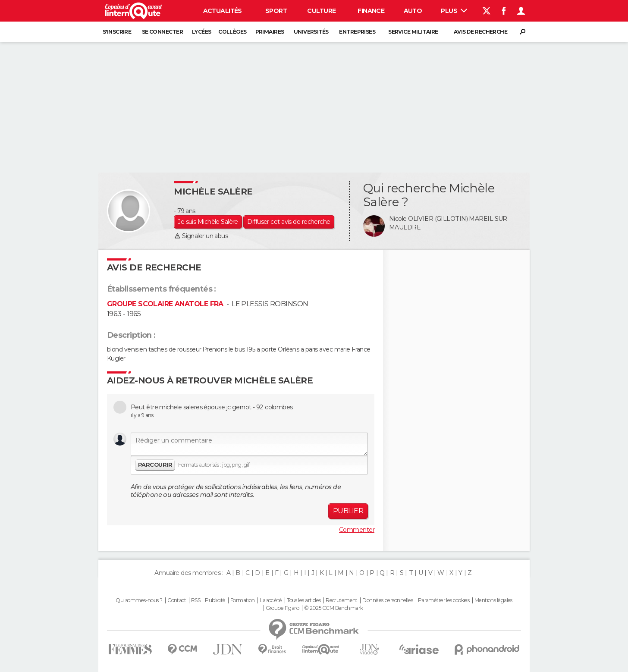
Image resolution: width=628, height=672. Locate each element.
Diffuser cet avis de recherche (289, 222)
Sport (276, 11)
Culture (321, 11)
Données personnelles (388, 600)
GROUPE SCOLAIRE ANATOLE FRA (165, 304)
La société (271, 600)
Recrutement (342, 600)
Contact (177, 600)
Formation (243, 600)
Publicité (215, 600)
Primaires (270, 32)
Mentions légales (493, 600)
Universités (311, 32)
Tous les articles (304, 600)
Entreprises (357, 32)
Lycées (202, 32)
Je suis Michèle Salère (208, 222)
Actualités (223, 11)
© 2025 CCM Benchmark (334, 608)
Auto (413, 11)
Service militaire (413, 32)
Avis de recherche (480, 32)
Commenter (357, 530)
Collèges (232, 32)
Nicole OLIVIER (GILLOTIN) (428, 219)
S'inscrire (117, 32)
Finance (371, 11)
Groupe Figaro (283, 608)
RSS (196, 600)
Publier (348, 511)
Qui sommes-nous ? (139, 600)
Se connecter (162, 32)
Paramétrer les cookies (444, 600)
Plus (454, 11)
